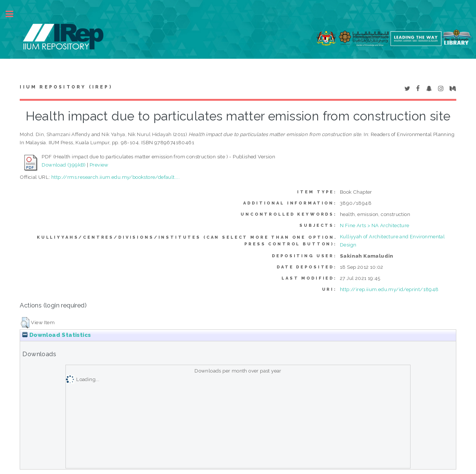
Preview (99, 165)
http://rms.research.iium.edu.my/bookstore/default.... (115, 177)
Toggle (13, 14)
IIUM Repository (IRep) (66, 87)
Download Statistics (57, 335)
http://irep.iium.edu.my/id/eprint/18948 (389, 289)
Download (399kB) (64, 165)
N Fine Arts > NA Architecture (375, 225)
